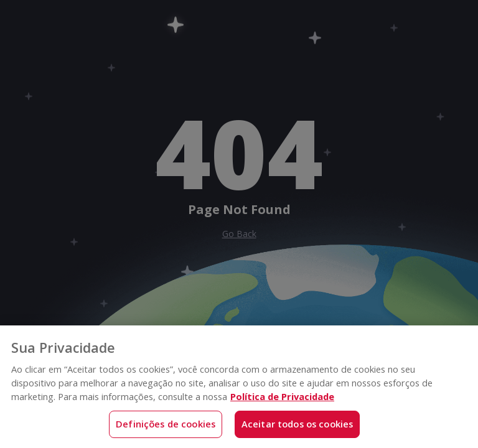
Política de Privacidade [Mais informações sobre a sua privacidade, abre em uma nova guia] (282, 396)
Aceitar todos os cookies (298, 424)
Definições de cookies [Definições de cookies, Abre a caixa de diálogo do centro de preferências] (166, 424)
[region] (239, 387)
